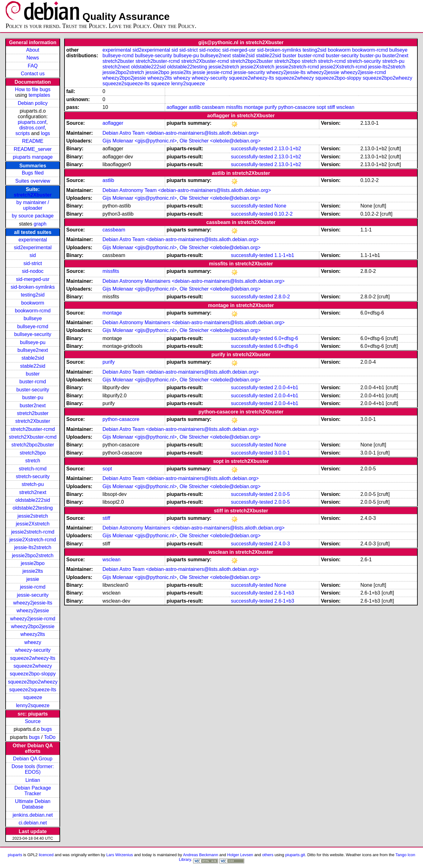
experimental (33, 240)
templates (39, 95)
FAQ (33, 66)
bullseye (33, 318)
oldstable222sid (33, 500)
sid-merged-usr (33, 279)
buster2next (33, 406)
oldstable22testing (33, 508)
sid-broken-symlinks (33, 287)
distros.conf (32, 128)
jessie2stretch (33, 516)
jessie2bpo (33, 563)
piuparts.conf (32, 122)
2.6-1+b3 (284, 593)
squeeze (33, 697)
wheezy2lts (33, 634)
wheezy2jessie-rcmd (33, 619)
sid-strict (33, 263)
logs (45, 133)
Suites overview (33, 181)
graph (40, 224)
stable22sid (33, 366)
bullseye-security (33, 334)
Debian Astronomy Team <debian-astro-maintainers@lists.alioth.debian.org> (187, 190)
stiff (331, 107)
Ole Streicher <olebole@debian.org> (220, 141)
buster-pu (33, 397)
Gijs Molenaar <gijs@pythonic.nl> (140, 141)
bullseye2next (33, 350)
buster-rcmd (33, 382)
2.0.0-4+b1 (286, 387)
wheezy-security (33, 650)
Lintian (33, 780)
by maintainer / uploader (33, 205)
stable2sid (33, 358)
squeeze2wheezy (33, 666)
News (33, 58)
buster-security (33, 390)
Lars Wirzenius (120, 855)
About (33, 50)
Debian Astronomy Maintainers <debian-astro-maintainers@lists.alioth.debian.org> (194, 281)
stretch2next (33, 492)
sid (33, 255)
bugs (47, 729)
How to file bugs (33, 89)
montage (254, 107)
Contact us (33, 74)
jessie (33, 579)
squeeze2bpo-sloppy (33, 674)
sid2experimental (33, 247)
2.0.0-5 (282, 494)
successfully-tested (252, 149)
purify (271, 107)
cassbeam (213, 107)
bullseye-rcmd (33, 327)
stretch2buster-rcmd (33, 429)
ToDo (50, 737)
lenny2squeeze (33, 705)
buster (33, 374)
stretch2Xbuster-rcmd (33, 437)
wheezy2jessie (33, 611)
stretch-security (33, 476)
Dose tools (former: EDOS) (33, 769)
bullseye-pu (33, 342)
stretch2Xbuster (33, 195)
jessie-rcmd (33, 587)
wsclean (345, 107)
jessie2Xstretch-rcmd (33, 540)
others (268, 855)
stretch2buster (33, 413)
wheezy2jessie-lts (33, 603)
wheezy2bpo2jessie (33, 626)
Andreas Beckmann (200, 855)
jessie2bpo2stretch (33, 555)
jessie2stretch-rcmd (33, 532)
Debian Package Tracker (33, 791)
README (33, 141)
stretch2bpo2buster (33, 445)
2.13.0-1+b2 (288, 149)
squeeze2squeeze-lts (33, 690)
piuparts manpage (33, 157)
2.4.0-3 (282, 544)
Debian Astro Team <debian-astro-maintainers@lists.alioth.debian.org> (181, 133)
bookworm (33, 303)
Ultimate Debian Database (33, 804)
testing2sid (33, 295)
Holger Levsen (240, 855)
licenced (46, 855)
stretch (33, 461)
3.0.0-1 (282, 453)
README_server (33, 149)
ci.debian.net (33, 823)
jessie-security (33, 595)
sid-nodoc (33, 271)
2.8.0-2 (282, 297)
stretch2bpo (33, 453)
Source (33, 721)
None (280, 206)
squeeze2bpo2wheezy (33, 682)
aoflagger (177, 107)
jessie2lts (33, 571)
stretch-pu (33, 484)
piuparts (15, 855)
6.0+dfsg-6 (286, 338)
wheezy (33, 642)
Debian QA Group (33, 759)
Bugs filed (33, 173)
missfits (234, 107)
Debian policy (33, 103)
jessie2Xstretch (33, 524)
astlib (195, 107)
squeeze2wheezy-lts (33, 658)
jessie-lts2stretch (33, 547)
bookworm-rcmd (33, 311)
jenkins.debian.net (33, 815)
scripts (22, 133)
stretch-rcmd (33, 469)
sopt (321, 107)
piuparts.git (295, 855)
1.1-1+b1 (284, 255)
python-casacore (297, 107)
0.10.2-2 (284, 214)
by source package (33, 216)
